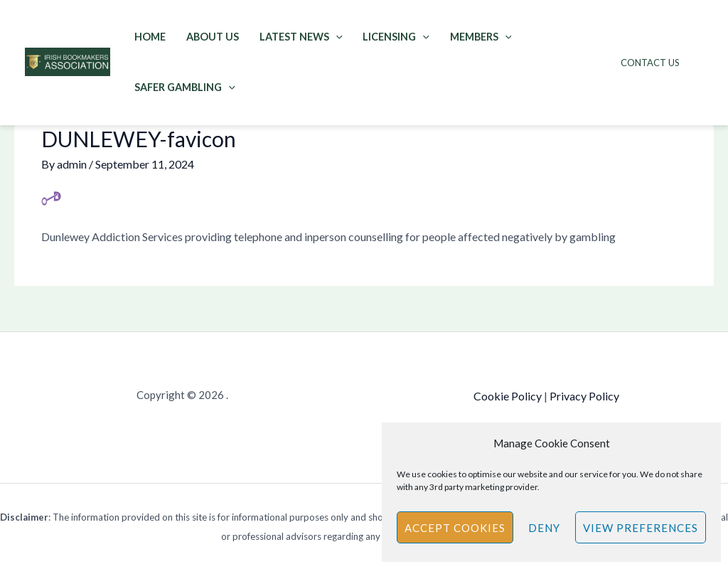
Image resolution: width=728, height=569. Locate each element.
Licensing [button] (396, 37)
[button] (336, 37)
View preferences (641, 528)
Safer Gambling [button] (185, 87)
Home (150, 37)
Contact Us (650, 63)
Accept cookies (455, 528)
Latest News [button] (301, 37)
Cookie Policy (508, 396)
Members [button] (481, 37)
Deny (544, 528)
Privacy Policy (584, 396)
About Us (213, 37)
